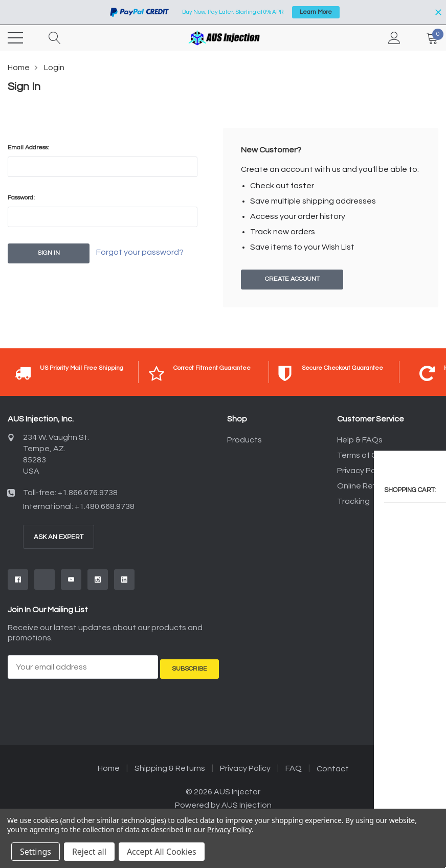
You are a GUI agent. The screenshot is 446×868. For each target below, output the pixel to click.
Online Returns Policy (376, 486)
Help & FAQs (360, 440)
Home (19, 68)
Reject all (89, 852)
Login (54, 68)
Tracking (353, 502)
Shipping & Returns (170, 766)
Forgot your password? (150, 254)
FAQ (294, 766)
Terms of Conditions (375, 456)
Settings (36, 852)
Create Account (292, 280)
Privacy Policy (362, 471)
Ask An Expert (59, 538)
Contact (333, 766)
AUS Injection (247, 803)
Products (244, 440)
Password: (21, 198)
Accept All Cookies (162, 852)
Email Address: (28, 148)
